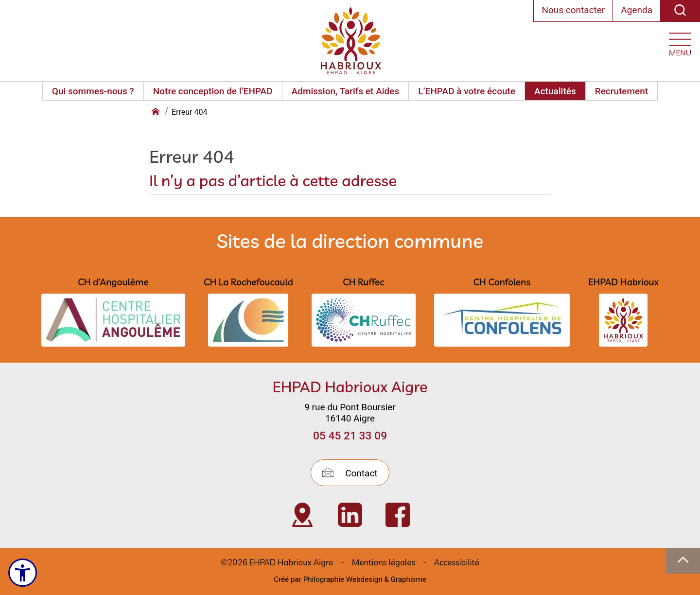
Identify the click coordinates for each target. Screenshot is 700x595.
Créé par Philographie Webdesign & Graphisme (350, 579)
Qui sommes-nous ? (93, 91)
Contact (350, 473)
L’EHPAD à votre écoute (467, 91)
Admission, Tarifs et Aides (346, 91)
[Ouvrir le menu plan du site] (680, 42)
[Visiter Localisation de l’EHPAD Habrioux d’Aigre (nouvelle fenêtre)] (302, 515)
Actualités (555, 91)
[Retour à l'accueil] (157, 112)
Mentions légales (384, 562)
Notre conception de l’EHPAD (213, 91)
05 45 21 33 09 (350, 436)
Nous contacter (573, 10)
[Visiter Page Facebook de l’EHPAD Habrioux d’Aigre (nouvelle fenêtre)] (398, 515)
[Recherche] (680, 11)
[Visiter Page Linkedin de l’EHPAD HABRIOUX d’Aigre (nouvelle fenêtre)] (350, 515)
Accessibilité (457, 562)
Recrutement (621, 91)
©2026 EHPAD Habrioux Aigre (277, 562)
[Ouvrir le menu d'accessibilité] (23, 573)
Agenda (637, 10)
